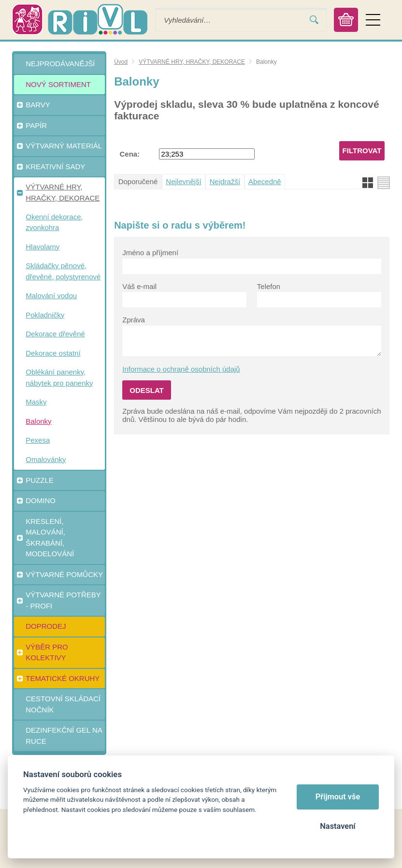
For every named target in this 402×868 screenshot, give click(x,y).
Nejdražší (225, 181)
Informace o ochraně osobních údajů (181, 369)
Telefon (269, 286)
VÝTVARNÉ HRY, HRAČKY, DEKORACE (192, 62)
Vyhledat (314, 20)
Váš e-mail (139, 286)
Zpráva (134, 320)
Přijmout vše (338, 797)
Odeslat (147, 390)
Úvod (121, 62)
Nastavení (337, 826)
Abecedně (265, 181)
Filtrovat (362, 151)
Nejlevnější (183, 181)
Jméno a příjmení (150, 253)
